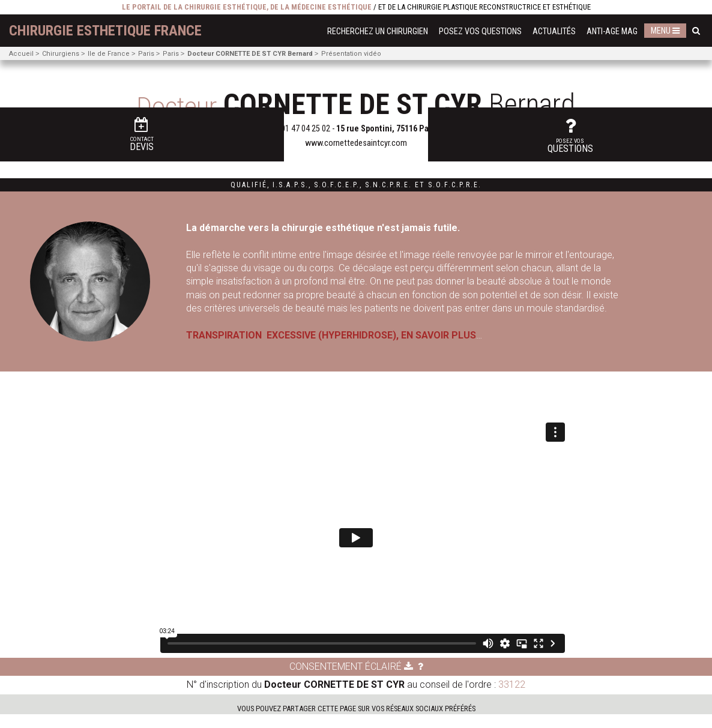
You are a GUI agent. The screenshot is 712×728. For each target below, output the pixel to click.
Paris (146, 54)
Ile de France (109, 54)
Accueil (21, 54)
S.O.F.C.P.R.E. (455, 185)
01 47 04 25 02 (306, 129)
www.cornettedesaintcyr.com (356, 143)
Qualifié (249, 185)
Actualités (554, 32)
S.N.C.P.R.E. (388, 185)
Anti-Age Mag (612, 32)
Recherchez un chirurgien (378, 32)
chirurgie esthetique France (105, 31)
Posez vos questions (480, 32)
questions (687, 113)
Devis (27, 114)
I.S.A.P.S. (291, 185)
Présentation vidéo (351, 54)
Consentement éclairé (351, 680)
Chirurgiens (61, 54)
